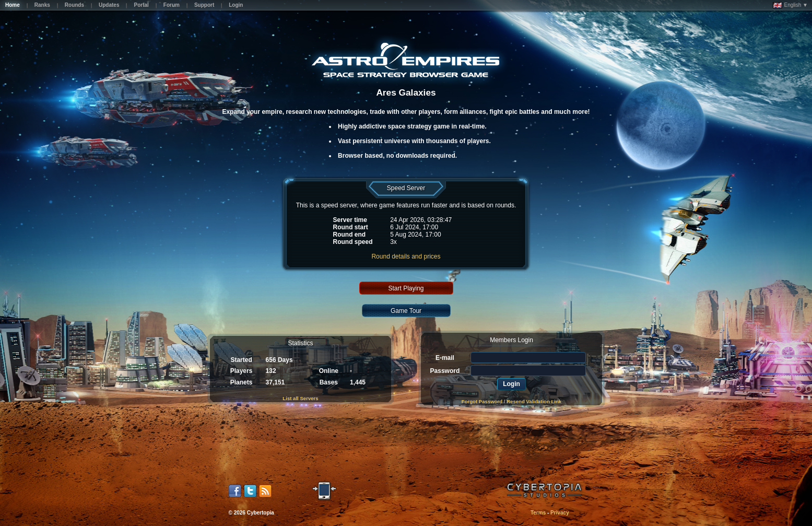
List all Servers (300, 398)
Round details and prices (406, 256)
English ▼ (790, 5)
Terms (538, 513)
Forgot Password (482, 401)
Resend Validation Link (534, 401)
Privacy (560, 513)
